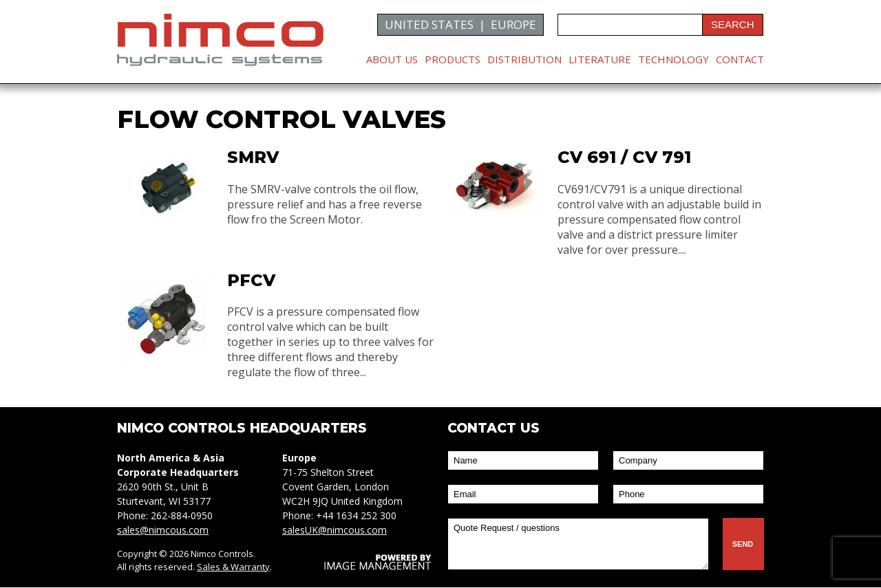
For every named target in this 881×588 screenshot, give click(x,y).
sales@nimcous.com (163, 531)
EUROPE (513, 24)
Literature (600, 59)
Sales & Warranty (233, 567)
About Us (392, 59)
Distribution (524, 59)
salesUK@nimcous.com (335, 531)
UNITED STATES (429, 24)
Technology (673, 59)
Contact (740, 59)
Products (453, 59)
